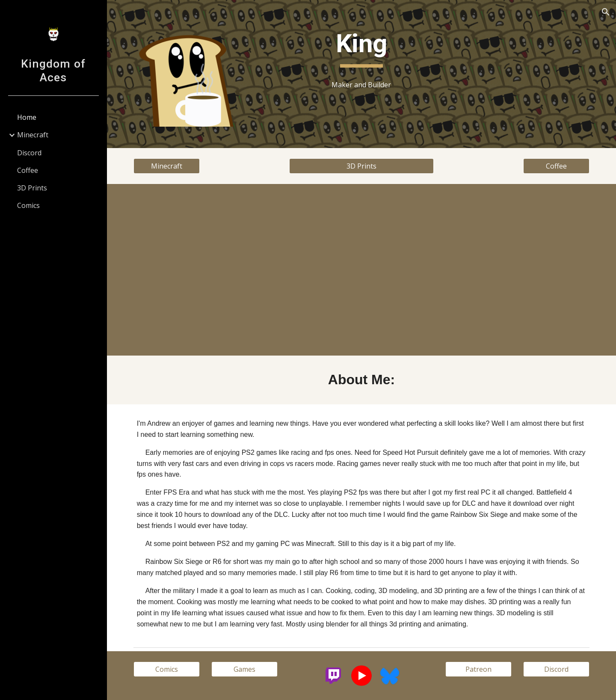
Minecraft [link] (33, 135)
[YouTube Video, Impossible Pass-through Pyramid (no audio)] (245, 270)
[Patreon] (478, 669)
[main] (361, 47)
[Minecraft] (167, 166)
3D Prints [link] (32, 188)
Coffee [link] (28, 170)
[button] (606, 12)
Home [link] (27, 117)
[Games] (244, 669)
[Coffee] (556, 166)
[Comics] (167, 669)
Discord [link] (29, 153)
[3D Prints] (361, 166)
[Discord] (556, 669)
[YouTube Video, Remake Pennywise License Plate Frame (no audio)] (479, 270)
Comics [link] (28, 205)
